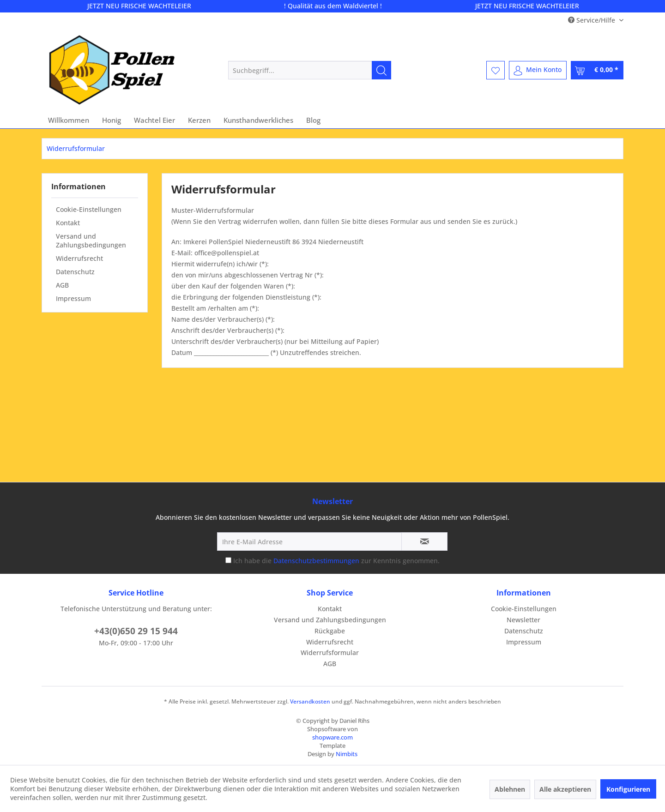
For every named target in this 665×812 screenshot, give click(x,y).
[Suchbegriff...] (310, 70)
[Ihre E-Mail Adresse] (309, 541)
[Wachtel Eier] (154, 120)
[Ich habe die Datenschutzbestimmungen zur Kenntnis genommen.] (228, 560)
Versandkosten (310, 701)
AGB (62, 285)
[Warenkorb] (597, 70)
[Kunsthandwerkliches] (258, 120)
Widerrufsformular (330, 653)
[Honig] (112, 120)
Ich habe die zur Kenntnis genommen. (336, 561)
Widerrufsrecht (79, 258)
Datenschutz (75, 272)
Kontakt (68, 223)
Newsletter (523, 620)
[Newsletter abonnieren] (424, 541)
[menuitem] (310, 70)
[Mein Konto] (538, 70)
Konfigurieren (628, 789)
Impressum (73, 298)
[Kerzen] (199, 120)
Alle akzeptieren (565, 789)
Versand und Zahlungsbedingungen (91, 241)
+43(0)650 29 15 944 (136, 631)
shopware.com (332, 737)
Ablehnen (510, 789)
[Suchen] (381, 70)
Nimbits (347, 754)
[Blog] (313, 120)
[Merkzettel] (496, 70)
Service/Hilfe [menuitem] (592, 20)
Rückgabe (330, 631)
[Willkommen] (69, 120)
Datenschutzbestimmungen (316, 561)
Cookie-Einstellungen (89, 209)
